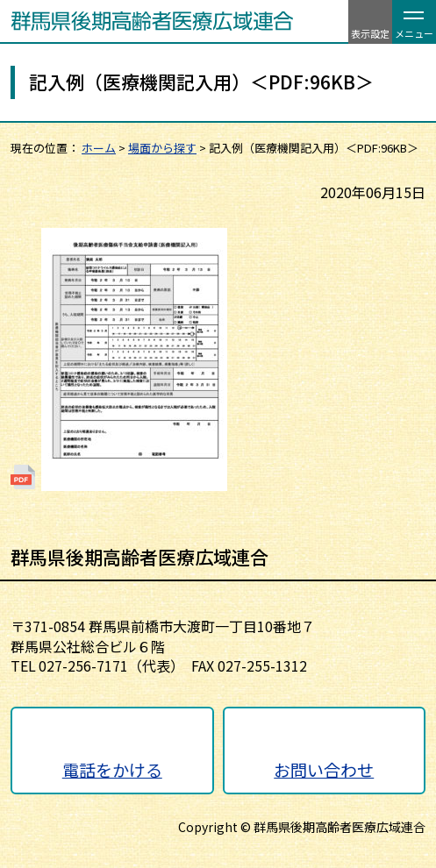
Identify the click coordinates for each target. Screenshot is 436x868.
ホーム (99, 148)
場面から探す (162, 148)
